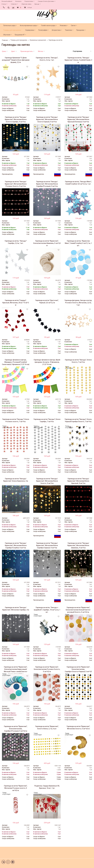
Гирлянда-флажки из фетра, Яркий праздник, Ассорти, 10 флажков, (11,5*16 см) (47, 362)
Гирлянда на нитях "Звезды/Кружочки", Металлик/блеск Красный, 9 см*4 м (78, 481)
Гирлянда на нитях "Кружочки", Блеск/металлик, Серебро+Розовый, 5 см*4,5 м (16, 729)
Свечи (73, 26)
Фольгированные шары (28, 26)
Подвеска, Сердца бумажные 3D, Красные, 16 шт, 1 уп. (47, 787)
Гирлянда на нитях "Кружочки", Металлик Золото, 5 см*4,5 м (78, 728)
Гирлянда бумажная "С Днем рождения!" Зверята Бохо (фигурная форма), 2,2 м (16, 60)
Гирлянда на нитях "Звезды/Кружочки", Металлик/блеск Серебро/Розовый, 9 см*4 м (47, 184)
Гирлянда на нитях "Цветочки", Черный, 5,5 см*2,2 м (47, 302)
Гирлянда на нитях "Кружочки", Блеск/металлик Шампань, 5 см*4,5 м (47, 243)
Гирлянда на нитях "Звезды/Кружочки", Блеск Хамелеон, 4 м (16, 480)
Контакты (18, 1)
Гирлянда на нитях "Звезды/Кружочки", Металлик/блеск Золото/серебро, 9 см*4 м (16, 119)
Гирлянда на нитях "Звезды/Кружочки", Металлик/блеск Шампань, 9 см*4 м (78, 545)
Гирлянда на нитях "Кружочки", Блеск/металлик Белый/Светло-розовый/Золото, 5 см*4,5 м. (78, 610)
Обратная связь (26, 4)
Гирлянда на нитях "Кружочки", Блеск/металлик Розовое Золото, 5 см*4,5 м (47, 669)
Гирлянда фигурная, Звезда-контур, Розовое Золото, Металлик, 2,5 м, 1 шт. (78, 303)
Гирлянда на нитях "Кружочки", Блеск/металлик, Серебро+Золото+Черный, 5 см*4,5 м (78, 670)
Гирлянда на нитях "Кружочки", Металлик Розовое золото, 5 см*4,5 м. (16, 788)
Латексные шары (9, 26)
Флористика (56, 30)
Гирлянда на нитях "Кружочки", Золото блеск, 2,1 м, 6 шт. (47, 728)
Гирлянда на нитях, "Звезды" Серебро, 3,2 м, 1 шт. (16, 242)
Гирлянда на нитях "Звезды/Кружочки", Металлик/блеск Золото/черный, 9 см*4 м (47, 119)
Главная (5, 40)
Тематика (68, 30)
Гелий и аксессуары (48, 26)
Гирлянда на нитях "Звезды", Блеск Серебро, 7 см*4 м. (47, 420)
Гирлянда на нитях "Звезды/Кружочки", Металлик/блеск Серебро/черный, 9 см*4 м (47, 545)
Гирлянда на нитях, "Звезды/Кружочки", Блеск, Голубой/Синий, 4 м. (78, 60)
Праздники (80, 30)
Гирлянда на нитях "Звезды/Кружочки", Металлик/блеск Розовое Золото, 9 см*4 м (16, 184)
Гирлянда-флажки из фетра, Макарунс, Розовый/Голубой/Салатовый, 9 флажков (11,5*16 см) (16, 362)
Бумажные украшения (38, 40)
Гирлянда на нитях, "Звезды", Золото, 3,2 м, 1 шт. (47, 59)
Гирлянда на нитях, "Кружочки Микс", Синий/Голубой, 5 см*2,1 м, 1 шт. (78, 243)
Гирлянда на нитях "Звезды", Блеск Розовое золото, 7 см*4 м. (16, 420)
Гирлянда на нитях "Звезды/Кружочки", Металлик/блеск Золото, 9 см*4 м (47, 481)
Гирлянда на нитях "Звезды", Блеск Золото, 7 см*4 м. (78, 361)
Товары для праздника (12, 30)
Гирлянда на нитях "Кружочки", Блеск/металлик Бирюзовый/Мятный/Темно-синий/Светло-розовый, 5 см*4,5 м (16, 670)
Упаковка (63, 26)
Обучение (7, 35)
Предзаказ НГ (20, 35)
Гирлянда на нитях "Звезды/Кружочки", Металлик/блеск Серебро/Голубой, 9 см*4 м (16, 545)
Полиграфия (43, 30)
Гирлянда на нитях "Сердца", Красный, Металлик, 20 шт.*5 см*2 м (16, 303)
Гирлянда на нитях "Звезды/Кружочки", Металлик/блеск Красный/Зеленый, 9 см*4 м (78, 119)
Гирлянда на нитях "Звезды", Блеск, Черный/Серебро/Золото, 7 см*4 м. (78, 420)
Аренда (37, 4)
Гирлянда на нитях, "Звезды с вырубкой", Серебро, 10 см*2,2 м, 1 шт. (47, 610)
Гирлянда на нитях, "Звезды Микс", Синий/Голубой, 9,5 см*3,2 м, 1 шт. (78, 183)
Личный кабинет (7, 1)
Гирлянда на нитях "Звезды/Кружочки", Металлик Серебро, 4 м (16, 609)
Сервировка (30, 30)
